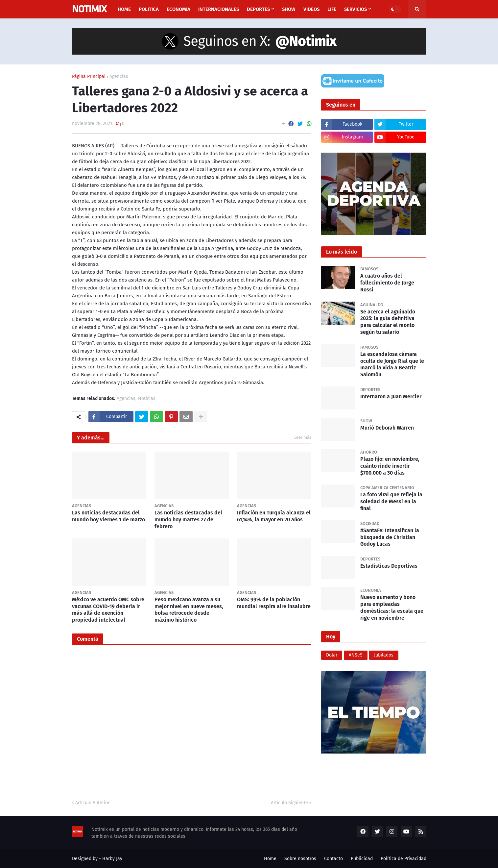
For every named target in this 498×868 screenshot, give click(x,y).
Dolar (332, 655)
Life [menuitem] (332, 9)
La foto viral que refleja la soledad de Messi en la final (391, 501)
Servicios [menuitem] (356, 9)
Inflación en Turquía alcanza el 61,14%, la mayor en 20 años (274, 516)
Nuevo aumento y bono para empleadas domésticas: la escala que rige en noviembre (392, 607)
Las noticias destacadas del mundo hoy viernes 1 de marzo (108, 516)
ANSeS (356, 655)
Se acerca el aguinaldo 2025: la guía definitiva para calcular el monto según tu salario (388, 322)
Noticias (147, 399)
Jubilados (384, 655)
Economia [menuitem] (178, 9)
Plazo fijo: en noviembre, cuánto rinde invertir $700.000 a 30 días (390, 466)
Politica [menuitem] (149, 9)
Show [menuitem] (289, 9)
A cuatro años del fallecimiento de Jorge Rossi (387, 283)
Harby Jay (112, 859)
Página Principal (89, 77)
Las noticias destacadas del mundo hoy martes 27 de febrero (188, 520)
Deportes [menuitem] (258, 9)
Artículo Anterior (92, 803)
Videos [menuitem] (311, 9)
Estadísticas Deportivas (389, 566)
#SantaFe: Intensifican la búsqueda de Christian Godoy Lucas (390, 537)
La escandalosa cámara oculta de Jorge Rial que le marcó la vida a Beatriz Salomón (392, 364)
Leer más (303, 437)
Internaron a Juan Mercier (391, 397)
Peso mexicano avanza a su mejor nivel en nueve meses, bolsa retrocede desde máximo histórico (189, 610)
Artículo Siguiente (289, 803)
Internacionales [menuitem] (219, 9)
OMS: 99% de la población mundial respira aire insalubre (274, 603)
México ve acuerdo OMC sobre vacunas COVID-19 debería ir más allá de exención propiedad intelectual (108, 610)
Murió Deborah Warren (387, 428)
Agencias (119, 77)
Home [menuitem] (124, 9)
